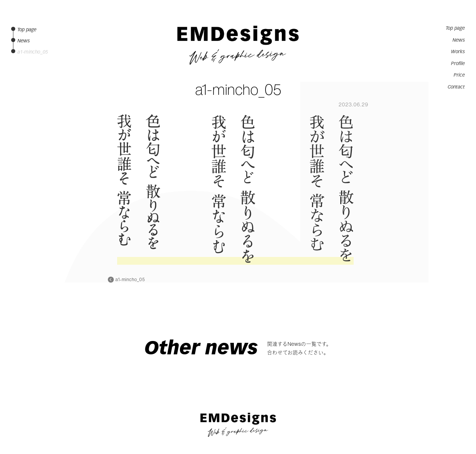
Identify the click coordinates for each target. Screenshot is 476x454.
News (459, 40)
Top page (455, 28)
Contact (456, 87)
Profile (458, 64)
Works (458, 52)
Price (459, 75)
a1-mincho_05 (130, 280)
